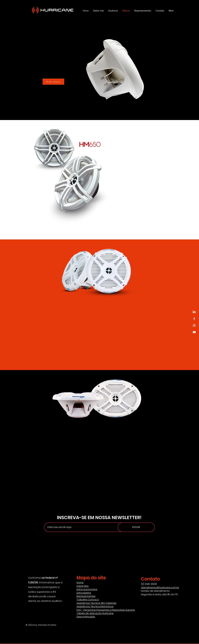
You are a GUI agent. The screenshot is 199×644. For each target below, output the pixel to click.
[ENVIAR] (136, 527)
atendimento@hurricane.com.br (160, 588)
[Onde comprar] (53, 82)
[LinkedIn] (194, 312)
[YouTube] (194, 332)
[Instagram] (194, 325)
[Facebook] (194, 319)
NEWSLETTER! (127, 518)
